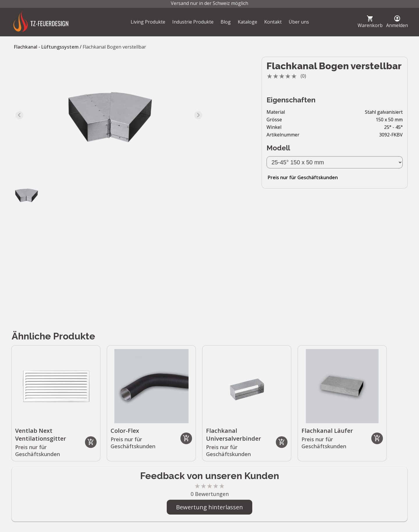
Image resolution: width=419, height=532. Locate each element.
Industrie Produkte (193, 22)
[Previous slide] (19, 115)
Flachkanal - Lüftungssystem (46, 47)
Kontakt (273, 22)
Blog (226, 22)
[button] (26, 195)
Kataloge (247, 22)
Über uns (299, 22)
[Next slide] (198, 115)
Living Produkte (148, 22)
